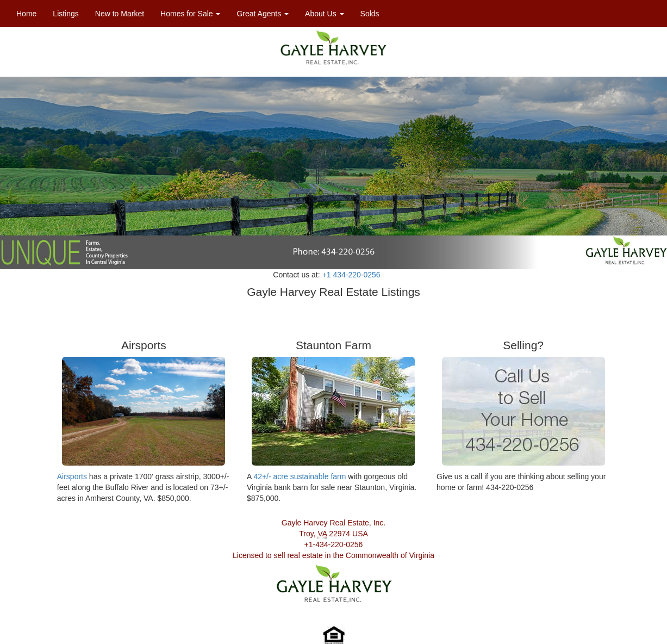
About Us (324, 14)
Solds (370, 14)
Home (26, 14)
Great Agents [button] (263, 14)
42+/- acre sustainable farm (300, 476)
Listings (70, 13)
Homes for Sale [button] (190, 14)
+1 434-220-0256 (351, 275)
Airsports (72, 476)
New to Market (120, 14)
